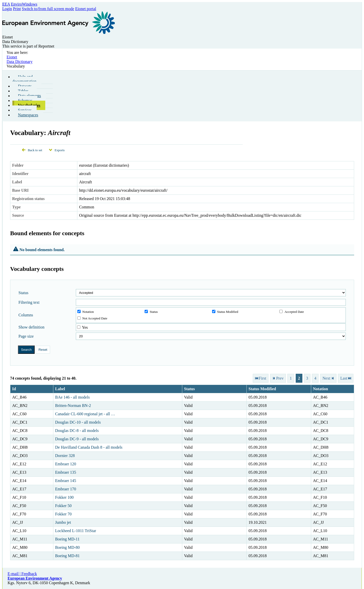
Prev (280, 378)
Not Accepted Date (92, 318)
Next (326, 378)
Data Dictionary (20, 62)
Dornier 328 (65, 456)
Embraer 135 (66, 472)
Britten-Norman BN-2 (73, 406)
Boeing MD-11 (67, 539)
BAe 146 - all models (72, 397)
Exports (60, 150)
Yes (85, 327)
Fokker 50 (63, 506)
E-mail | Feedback (22, 574)
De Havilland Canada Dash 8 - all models (89, 447)
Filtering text (29, 302)
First (263, 378)
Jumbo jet (63, 522)
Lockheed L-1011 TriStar (76, 531)
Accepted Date (292, 312)
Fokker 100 (64, 497)
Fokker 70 (63, 514)
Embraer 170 (66, 489)
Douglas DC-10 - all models (78, 422)
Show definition (31, 327)
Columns (26, 315)
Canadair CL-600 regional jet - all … (85, 414)
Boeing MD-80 (67, 547)
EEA (6, 4)
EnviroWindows (24, 4)
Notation (86, 312)
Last (344, 378)
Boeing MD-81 (67, 556)
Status (23, 293)
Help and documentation (24, 79)
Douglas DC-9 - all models (77, 439)
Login (7, 9)
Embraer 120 (66, 464)
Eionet (12, 57)
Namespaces (28, 115)
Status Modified (225, 312)
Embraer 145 (66, 481)
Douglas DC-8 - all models (77, 431)
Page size (26, 336)
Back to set (35, 150)
